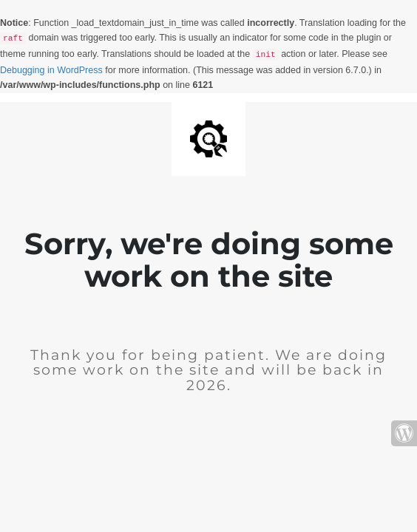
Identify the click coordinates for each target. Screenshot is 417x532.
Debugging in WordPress (51, 70)
